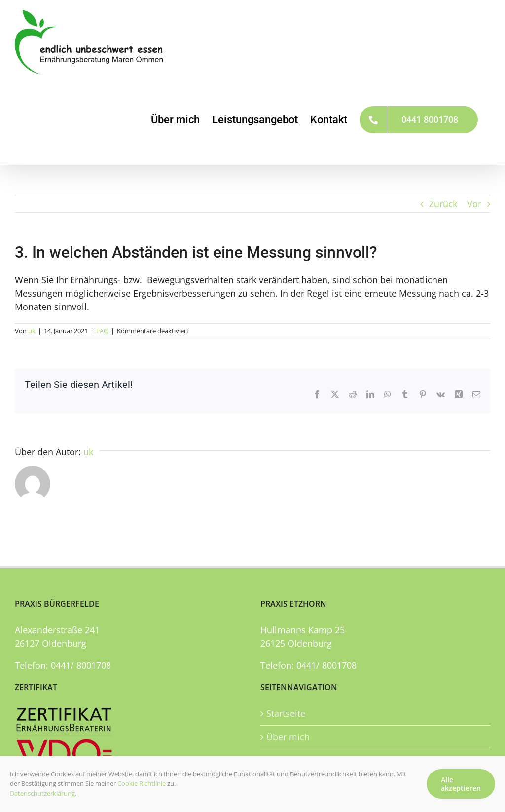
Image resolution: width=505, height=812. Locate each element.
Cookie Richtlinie (142, 783)
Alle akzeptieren (461, 784)
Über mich (288, 737)
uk (32, 331)
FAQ (102, 331)
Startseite (286, 713)
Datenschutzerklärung (42, 793)
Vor (474, 204)
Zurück (443, 204)
